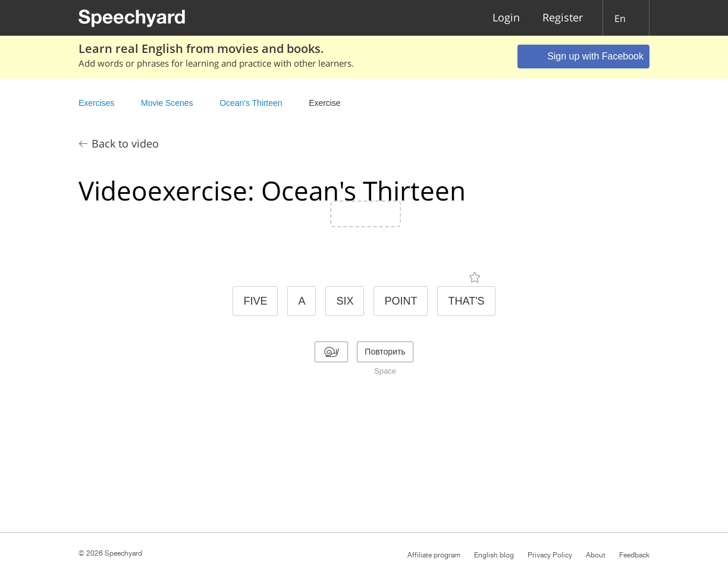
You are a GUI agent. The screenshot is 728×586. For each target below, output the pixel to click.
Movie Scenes (167, 103)
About (596, 555)
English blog (494, 555)
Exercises (96, 103)
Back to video (125, 143)
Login (506, 18)
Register (563, 18)
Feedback (634, 555)
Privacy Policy (550, 555)
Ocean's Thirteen (251, 103)
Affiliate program (434, 555)
